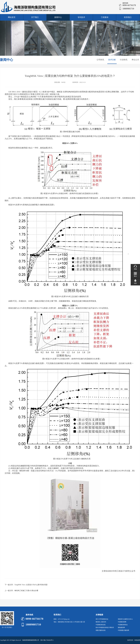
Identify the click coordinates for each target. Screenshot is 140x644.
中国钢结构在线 (101, 625)
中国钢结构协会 (123, 625)
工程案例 (105, 17)
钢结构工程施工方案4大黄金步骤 (26, 591)
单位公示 (135, 60)
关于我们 (35, 17)
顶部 (135, 283)
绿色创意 (137, 640)
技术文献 (112, 60)
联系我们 (128, 17)
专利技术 (81, 17)
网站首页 (12, 17)
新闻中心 (58, 17)
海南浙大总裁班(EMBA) (125, 619)
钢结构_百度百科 (101, 622)
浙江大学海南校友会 (102, 619)
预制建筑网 (121, 627)
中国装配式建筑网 (123, 630)
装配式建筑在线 (101, 630)
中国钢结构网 (122, 622)
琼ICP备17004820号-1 (47, 640)
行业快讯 (124, 60)
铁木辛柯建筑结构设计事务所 (105, 627)
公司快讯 (100, 60)
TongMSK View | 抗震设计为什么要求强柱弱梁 (31, 585)
